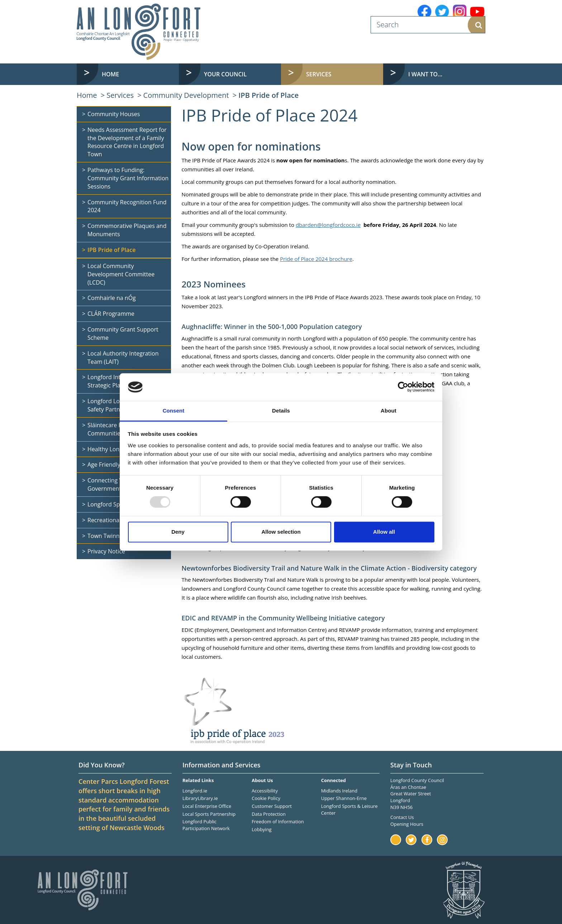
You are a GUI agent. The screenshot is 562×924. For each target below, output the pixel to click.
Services (120, 95)
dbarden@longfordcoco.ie (328, 225)
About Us (262, 780)
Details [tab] (281, 411)
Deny (178, 532)
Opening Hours (407, 824)
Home (110, 74)
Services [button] (319, 74)
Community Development (186, 95)
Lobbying (261, 829)
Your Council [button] (225, 74)
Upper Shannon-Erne (344, 798)
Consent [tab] (174, 411)
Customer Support (272, 806)
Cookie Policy (266, 798)
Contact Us (402, 817)
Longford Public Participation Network (206, 825)
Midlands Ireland (339, 791)
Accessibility (265, 791)
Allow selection (281, 532)
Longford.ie (195, 791)
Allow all (384, 532)
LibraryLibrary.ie (200, 798)
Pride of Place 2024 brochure (316, 259)
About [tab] (389, 411)
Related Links (198, 780)
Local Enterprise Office (207, 806)
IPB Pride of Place (268, 95)
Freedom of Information (278, 821)
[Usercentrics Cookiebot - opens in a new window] (403, 387)
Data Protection (269, 814)
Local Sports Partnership (209, 814)
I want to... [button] (425, 74)
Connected (334, 780)
